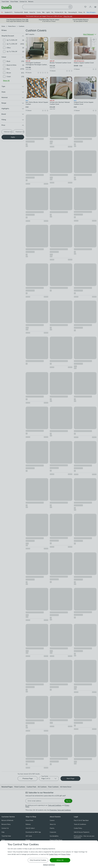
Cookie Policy (53, 854)
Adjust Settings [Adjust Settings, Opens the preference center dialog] (49, 865)
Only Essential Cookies (38, 860)
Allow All (60, 860)
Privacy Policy (66, 854)
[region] (49, 854)
